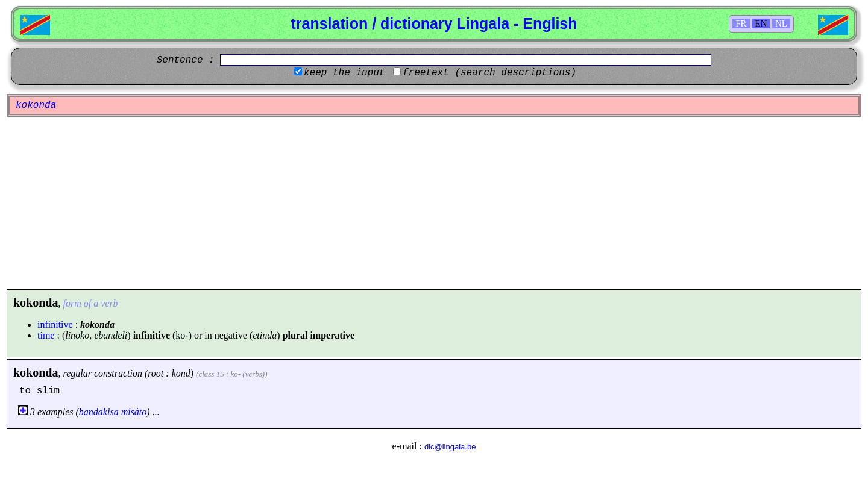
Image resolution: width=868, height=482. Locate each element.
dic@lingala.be (450, 447)
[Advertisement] (434, 203)
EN (761, 23)
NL (781, 23)
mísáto (134, 412)
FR (741, 23)
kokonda (36, 372)
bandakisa (99, 412)
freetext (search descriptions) (489, 73)
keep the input (344, 73)
